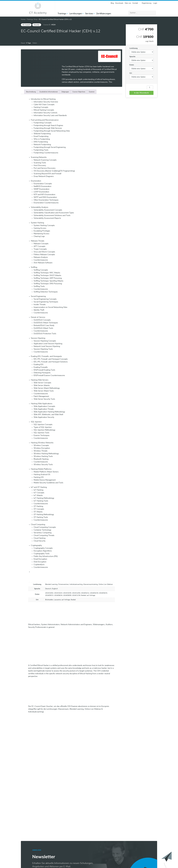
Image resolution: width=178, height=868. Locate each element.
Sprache (132, 57)
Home (23, 19)
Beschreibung (31, 92)
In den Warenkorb (141, 93)
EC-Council (26, 25)
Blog (112, 3)
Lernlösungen (76, 14)
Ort (131, 73)
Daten (132, 65)
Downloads (119, 3)
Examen (92, 92)
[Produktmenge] (150, 87)
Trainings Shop (32, 19)
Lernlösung (133, 48)
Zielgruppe (65, 92)
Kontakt (135, 3)
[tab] (31, 92)
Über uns (128, 3)
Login (155, 3)
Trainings (62, 14)
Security (37, 25)
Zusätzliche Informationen (49, 92)
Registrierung (147, 3)
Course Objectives (79, 92)
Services (89, 14)
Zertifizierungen (104, 14)
